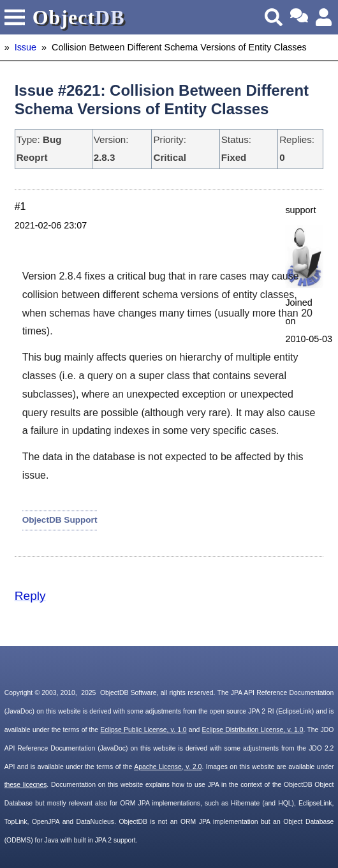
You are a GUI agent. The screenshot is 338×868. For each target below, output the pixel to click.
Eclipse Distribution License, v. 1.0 (252, 730)
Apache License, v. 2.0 (168, 767)
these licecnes (26, 785)
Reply (30, 596)
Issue (26, 47)
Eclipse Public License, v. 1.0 (143, 730)
